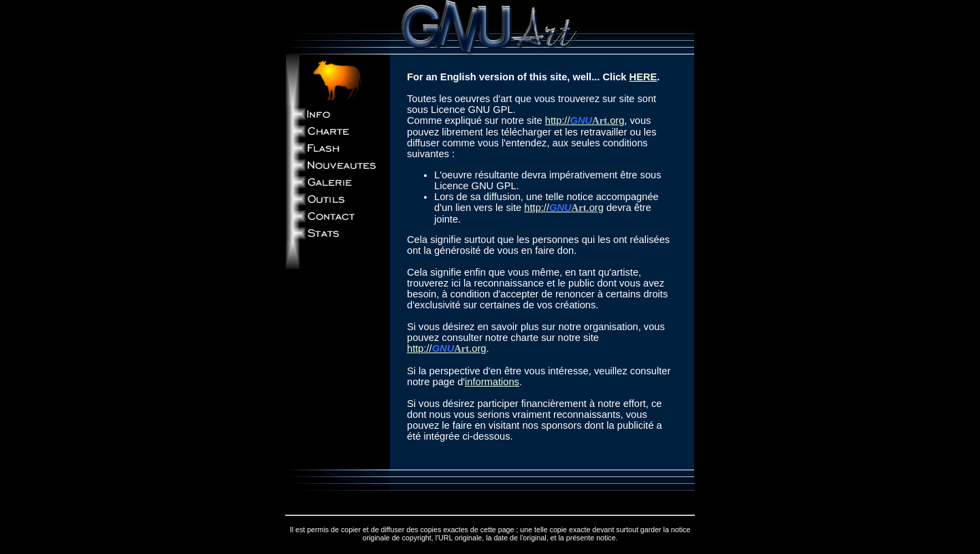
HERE (643, 77)
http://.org (585, 120)
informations (492, 382)
